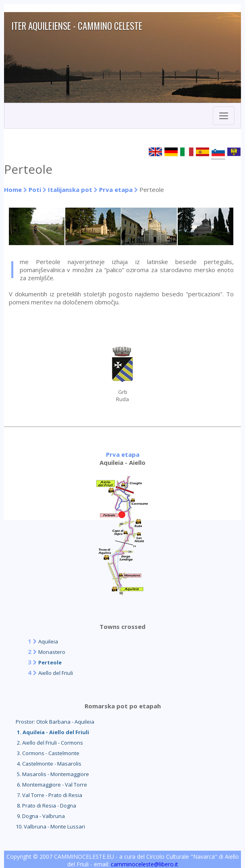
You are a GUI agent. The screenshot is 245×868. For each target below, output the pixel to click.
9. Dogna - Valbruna (40, 816)
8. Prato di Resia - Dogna (46, 806)
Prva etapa (116, 189)
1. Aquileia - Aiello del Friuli (52, 732)
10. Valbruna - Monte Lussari (50, 826)
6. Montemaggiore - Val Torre (51, 785)
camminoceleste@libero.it (144, 864)
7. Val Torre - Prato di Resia (49, 795)
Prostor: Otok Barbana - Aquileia (55, 722)
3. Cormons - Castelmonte (48, 753)
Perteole (50, 662)
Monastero (52, 652)
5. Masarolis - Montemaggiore (52, 774)
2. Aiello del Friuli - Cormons (49, 743)
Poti (35, 189)
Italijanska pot (70, 189)
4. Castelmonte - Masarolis (49, 764)
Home (13, 189)
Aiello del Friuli (56, 673)
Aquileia (48, 641)
